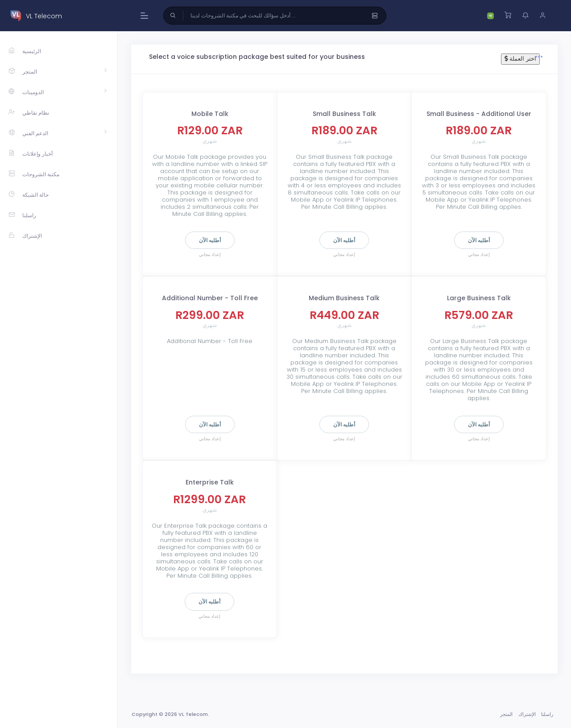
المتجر (506, 714)
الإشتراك (527, 714)
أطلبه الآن (210, 240)
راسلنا (547, 714)
